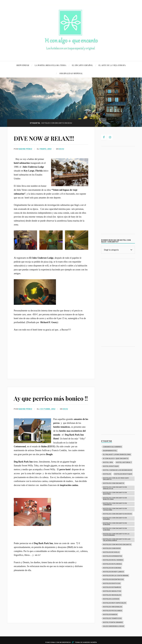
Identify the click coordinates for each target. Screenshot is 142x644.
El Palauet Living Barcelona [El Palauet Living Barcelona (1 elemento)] (117, 454)
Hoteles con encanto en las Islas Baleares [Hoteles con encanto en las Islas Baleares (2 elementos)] (117, 540)
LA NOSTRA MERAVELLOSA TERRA (50, 65)
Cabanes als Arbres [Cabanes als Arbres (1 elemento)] (112, 447)
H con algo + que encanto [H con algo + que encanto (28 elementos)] (116, 458)
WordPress (65, 642)
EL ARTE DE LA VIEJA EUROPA (112, 65)
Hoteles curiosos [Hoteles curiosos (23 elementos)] (112, 548)
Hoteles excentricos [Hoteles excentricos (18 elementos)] (113, 579)
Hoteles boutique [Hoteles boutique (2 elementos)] (123, 474)
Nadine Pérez (25, 149)
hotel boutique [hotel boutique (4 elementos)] (111, 466)
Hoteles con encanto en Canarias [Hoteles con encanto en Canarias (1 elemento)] (115, 504)
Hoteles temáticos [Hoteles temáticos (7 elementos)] (112, 618)
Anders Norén (90, 642)
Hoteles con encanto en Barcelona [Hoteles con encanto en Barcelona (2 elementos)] (115, 498)
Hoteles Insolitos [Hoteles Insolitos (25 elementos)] (112, 591)
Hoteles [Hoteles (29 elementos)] (107, 474)
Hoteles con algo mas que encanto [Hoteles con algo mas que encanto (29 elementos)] (116, 479)
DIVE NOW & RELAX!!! (44, 138)
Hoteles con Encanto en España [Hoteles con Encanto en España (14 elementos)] (115, 518)
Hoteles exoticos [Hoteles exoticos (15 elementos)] (112, 583)
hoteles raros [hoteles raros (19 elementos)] (110, 614)
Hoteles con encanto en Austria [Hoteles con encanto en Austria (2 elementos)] (115, 493)
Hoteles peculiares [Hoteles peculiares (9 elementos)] (113, 611)
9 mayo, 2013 (45, 149)
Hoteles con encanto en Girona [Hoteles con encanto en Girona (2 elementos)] (115, 529)
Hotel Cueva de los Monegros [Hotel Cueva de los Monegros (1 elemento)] (118, 470)
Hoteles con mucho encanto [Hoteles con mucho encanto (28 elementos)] (117, 544)
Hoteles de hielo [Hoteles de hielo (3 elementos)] (111, 552)
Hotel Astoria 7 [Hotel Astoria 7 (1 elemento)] (124, 462)
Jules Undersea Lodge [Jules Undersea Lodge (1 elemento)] (114, 626)
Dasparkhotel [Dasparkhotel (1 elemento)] (110, 451)
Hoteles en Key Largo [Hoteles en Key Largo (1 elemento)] (113, 572)
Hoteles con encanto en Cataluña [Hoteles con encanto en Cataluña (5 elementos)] (115, 509)
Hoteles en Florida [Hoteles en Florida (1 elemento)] (112, 564)
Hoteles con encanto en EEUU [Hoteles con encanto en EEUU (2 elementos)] (117, 514)
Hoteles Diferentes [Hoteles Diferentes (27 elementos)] (112, 556)
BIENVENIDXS (23, 65)
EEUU (62, 149)
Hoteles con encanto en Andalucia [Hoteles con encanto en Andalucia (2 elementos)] (115, 488)
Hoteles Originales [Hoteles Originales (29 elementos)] (113, 607)
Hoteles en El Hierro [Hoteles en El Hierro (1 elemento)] (113, 560)
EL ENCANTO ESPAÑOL (82, 65)
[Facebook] (104, 137)
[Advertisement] (51, 353)
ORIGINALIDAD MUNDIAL (71, 73)
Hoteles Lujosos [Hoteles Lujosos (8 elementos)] (111, 599)
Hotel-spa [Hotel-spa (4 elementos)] (108, 462)
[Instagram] (110, 137)
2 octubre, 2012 (47, 409)
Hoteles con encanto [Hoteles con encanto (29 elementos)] (114, 483)
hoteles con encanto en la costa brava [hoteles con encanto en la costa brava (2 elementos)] (116, 534)
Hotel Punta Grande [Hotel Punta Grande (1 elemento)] (113, 622)
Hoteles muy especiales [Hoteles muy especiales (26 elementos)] (115, 603)
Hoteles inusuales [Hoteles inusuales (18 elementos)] (112, 595)
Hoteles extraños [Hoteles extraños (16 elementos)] (112, 587)
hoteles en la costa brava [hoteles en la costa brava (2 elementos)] (116, 575)
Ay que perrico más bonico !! (51, 398)
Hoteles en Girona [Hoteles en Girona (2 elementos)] (112, 568)
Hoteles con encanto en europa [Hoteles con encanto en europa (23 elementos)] (115, 524)
